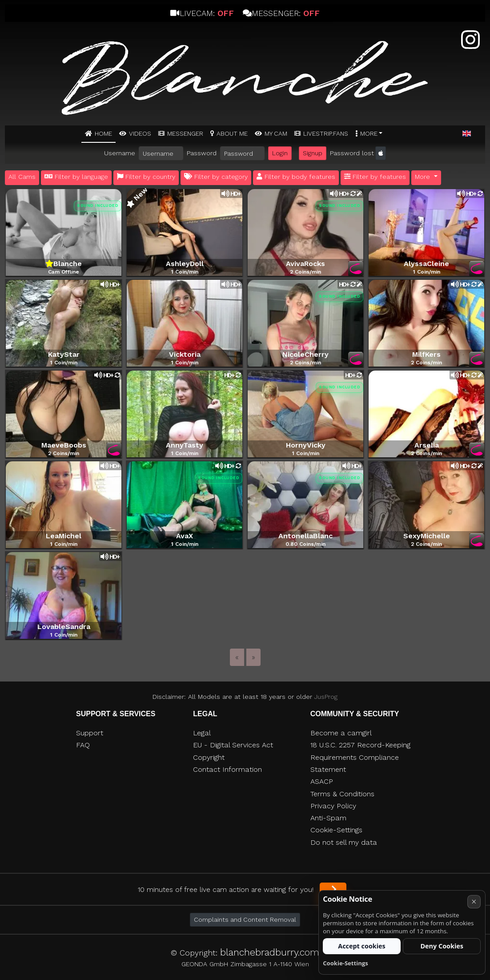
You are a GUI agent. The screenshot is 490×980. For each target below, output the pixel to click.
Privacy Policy (333, 806)
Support (90, 733)
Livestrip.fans (326, 133)
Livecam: (202, 13)
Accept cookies (362, 946)
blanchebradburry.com (270, 952)
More (369, 133)
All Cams (22, 177)
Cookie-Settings (336, 830)
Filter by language (76, 177)
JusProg (326, 697)
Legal (202, 733)
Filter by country (146, 177)
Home (103, 133)
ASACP (322, 781)
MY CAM (276, 133)
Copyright (209, 757)
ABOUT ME (232, 133)
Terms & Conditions (342, 794)
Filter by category (216, 177)
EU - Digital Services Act (233, 745)
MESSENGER (185, 133)
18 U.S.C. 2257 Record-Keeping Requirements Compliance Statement (360, 757)
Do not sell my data (344, 842)
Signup (313, 153)
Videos (140, 133)
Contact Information (227, 769)
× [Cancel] (474, 901)
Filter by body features (296, 177)
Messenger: (281, 13)
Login (280, 153)
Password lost (352, 153)
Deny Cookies (442, 946)
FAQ (83, 745)
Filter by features (375, 177)
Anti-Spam (328, 818)
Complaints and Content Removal (245, 920)
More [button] (424, 177)
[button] (467, 134)
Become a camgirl (341, 733)
